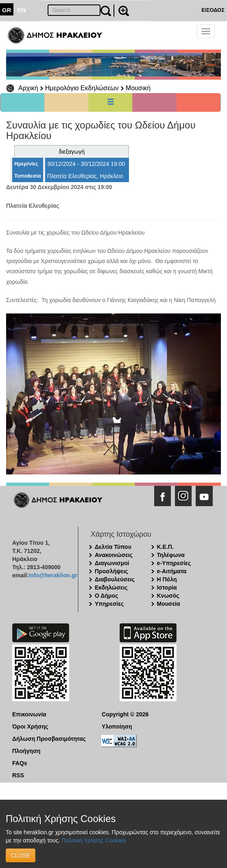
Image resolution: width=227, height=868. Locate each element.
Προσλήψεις (111, 571)
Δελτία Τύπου (113, 547)
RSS (18, 775)
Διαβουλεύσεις (115, 579)
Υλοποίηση (117, 727)
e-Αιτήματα (172, 571)
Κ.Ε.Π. (165, 547)
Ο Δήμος (106, 596)
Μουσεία (169, 604)
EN (22, 10)
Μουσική (138, 88)
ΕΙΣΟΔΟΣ (213, 10)
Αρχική (28, 88)
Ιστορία (167, 587)
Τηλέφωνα (171, 555)
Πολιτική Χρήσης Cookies (94, 840)
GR (7, 10)
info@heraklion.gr (53, 575)
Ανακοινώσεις (114, 555)
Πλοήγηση (26, 751)
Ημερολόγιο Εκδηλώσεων (82, 88)
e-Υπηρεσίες (174, 563)
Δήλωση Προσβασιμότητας (49, 739)
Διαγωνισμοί (112, 563)
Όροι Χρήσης (30, 727)
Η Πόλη (167, 579)
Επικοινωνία (29, 714)
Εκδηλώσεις (111, 587)
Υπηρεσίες (109, 604)
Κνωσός (168, 596)
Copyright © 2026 (125, 714)
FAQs (20, 763)
